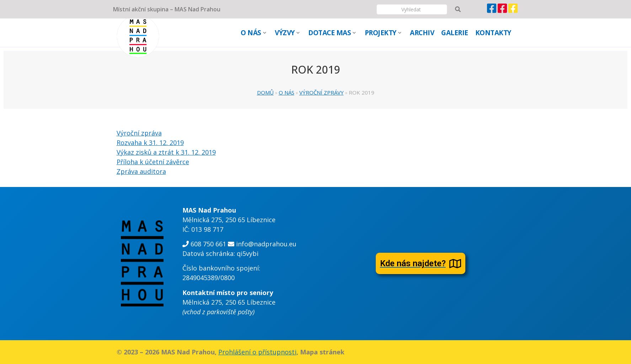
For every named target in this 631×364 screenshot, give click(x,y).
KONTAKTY (493, 33)
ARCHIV (422, 33)
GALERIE (455, 33)
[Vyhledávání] (412, 9)
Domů (265, 92)
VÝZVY (287, 33)
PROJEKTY (383, 33)
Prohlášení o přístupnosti (257, 352)
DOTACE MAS (332, 33)
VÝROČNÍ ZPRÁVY (322, 92)
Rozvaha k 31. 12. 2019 (150, 143)
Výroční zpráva (139, 133)
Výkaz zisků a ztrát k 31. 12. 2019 (166, 152)
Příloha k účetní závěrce (153, 162)
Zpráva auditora (141, 171)
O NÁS (253, 33)
